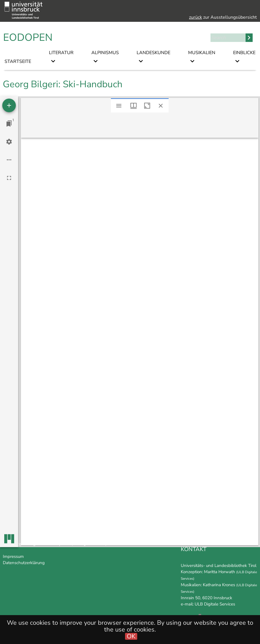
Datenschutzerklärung (24, 563)
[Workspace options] (9, 160)
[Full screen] (9, 178)
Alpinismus (105, 53)
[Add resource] (9, 105)
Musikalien (202, 53)
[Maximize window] (147, 106)
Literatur (61, 53)
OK (131, 636)
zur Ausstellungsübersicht (223, 17)
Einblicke (244, 53)
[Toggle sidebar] (119, 106)
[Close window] (161, 106)
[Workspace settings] (9, 142)
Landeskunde (153, 53)
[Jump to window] (9, 124)
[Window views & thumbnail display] (134, 106)
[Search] (228, 38)
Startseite (18, 61)
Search (249, 38)
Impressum (13, 556)
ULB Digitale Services (215, 604)
